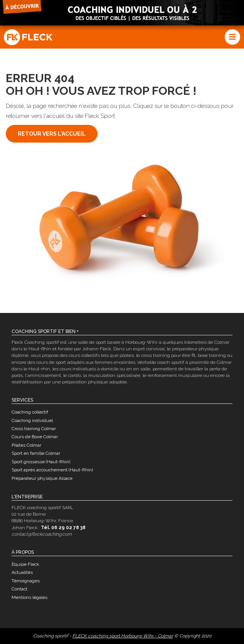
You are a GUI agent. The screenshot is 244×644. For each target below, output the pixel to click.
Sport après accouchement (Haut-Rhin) (52, 470)
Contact (19, 589)
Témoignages (26, 581)
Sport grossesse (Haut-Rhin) (41, 462)
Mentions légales (29, 597)
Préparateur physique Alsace (42, 478)
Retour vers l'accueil (52, 134)
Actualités (22, 572)
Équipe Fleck (25, 564)
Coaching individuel (32, 420)
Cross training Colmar (34, 429)
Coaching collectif (30, 412)
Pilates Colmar (26, 445)
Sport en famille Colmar (36, 453)
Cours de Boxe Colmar (35, 437)
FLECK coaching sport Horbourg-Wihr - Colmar (123, 636)
